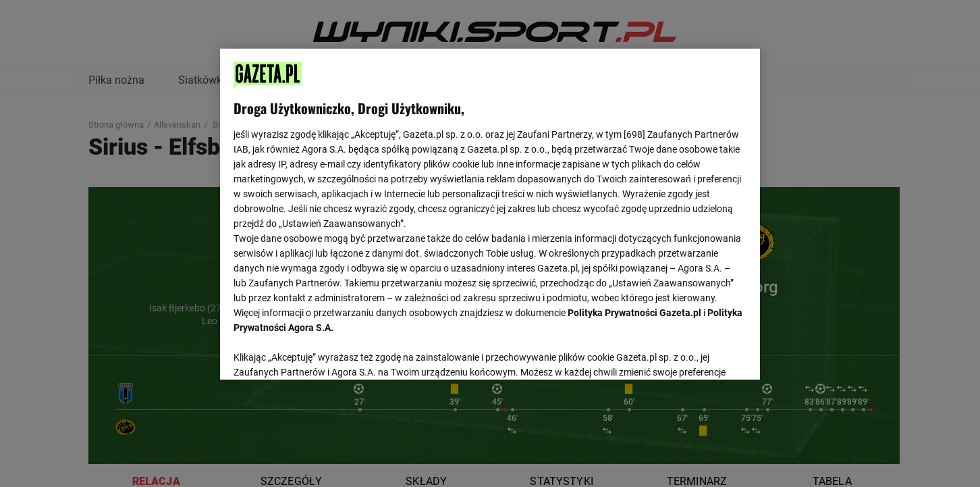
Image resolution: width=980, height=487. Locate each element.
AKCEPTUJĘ (701, 353)
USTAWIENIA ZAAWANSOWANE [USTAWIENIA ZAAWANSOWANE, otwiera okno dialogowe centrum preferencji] (322, 353)
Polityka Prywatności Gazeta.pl (634, 313)
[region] (490, 213)
